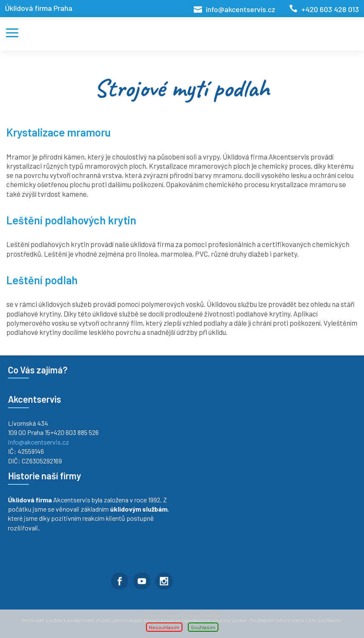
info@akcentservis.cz (241, 9)
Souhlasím (203, 627)
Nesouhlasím (164, 627)
